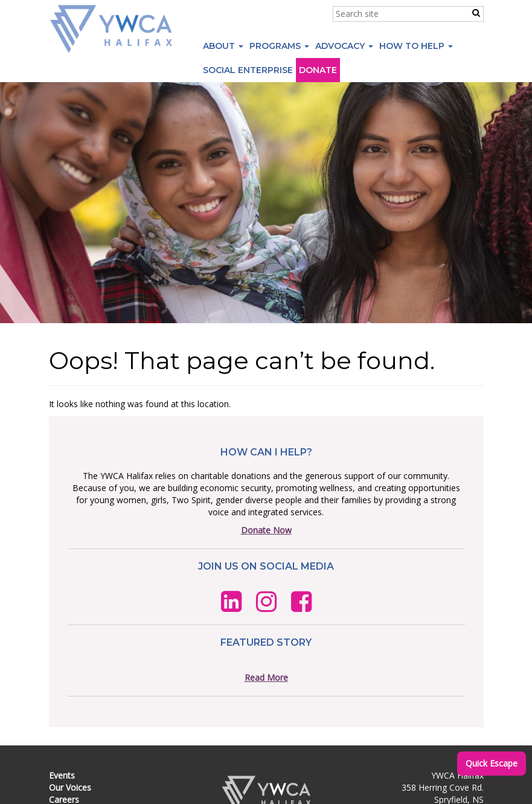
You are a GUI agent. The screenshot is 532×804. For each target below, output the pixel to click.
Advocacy (344, 46)
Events (62, 775)
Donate (318, 70)
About (223, 46)
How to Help (416, 46)
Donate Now (266, 530)
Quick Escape (492, 763)
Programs (279, 46)
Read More (266, 677)
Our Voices (70, 787)
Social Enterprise (248, 70)
